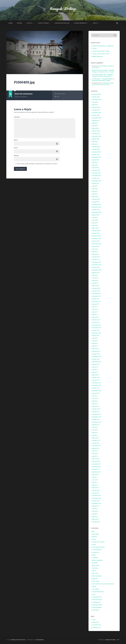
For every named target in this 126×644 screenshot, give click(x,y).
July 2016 (95, 339)
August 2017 (96, 305)
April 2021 (95, 194)
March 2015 (95, 375)
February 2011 (96, 491)
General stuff (96, 553)
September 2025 (97, 100)
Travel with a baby (97, 600)
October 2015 (96, 360)
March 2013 (95, 438)
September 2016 (97, 333)
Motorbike (95, 563)
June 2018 (95, 278)
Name (16, 142)
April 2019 (95, 252)
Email (16, 150)
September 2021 (97, 181)
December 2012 (97, 446)
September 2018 (97, 270)
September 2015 (97, 362)
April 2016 (95, 346)
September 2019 (97, 244)
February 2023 (96, 147)
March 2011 (95, 488)
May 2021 (95, 192)
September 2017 (97, 302)
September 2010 (97, 504)
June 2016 (95, 341)
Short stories (43, 24)
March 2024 (95, 129)
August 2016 (96, 336)
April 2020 (95, 226)
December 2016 (97, 325)
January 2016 (96, 354)
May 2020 (95, 223)
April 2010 (95, 517)
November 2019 (97, 239)
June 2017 (95, 310)
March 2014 (95, 407)
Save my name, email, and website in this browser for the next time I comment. (37, 166)
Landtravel (95, 558)
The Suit (94, 49)
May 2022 (95, 163)
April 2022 (95, 166)
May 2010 (95, 514)
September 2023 (97, 137)
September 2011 (97, 472)
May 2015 (95, 370)
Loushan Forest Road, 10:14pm (101, 52)
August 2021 (96, 184)
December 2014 (97, 383)
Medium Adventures (98, 57)
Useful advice (96, 611)
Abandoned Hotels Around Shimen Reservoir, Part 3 (103, 84)
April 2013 (95, 436)
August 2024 (96, 121)
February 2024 (96, 131)
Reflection (95, 579)
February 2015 (96, 378)
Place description (97, 576)
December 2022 (97, 152)
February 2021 (96, 200)
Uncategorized (96, 603)
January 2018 (96, 291)
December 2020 (97, 205)
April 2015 (95, 373)
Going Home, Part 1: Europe (106, 72)
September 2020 (97, 213)
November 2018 (97, 265)
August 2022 (96, 160)
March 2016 (95, 349)
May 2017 (95, 312)
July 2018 (95, 276)
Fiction (94, 545)
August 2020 (96, 215)
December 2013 (97, 415)
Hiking (20, 24)
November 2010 (97, 499)
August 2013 (96, 425)
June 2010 (95, 512)
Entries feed (95, 623)
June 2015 (95, 367)
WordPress (40, 640)
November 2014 (97, 386)
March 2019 (95, 255)
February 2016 (96, 352)
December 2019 (97, 236)
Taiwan (94, 587)
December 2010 (97, 496)
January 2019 (96, 260)
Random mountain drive (105, 77)
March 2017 (95, 318)
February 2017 (96, 320)
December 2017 (97, 294)
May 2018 (95, 281)
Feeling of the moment (98, 542)
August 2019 (96, 247)
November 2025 (97, 95)
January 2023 (96, 150)
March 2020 (95, 228)
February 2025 (96, 108)
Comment (17, 117)
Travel (29, 24)
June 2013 (95, 430)
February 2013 (96, 441)
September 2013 (97, 423)
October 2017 (96, 299)
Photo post (95, 574)
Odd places (95, 569)
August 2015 (96, 365)
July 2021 (95, 187)
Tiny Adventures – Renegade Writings (102, 79)
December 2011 (97, 465)
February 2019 (96, 257)
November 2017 (97, 297)
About (95, 24)
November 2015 (97, 357)
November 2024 (97, 113)
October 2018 (96, 268)
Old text (94, 571)
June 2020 (95, 221)
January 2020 (96, 234)
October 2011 (96, 470)
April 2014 (95, 404)
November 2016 (97, 328)
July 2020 (95, 218)
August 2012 (96, 449)
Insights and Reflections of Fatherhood (103, 46)
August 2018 (96, 273)
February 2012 (96, 462)
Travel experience (97, 597)
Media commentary (97, 561)
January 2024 (96, 134)
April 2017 (95, 315)
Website (16, 157)
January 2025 (96, 110)
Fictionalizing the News (98, 548)
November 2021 (97, 176)
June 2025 (95, 103)
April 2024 (95, 126)
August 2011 (96, 475)
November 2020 (97, 208)
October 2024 (96, 116)
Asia (93, 532)
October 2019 (96, 242)
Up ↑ (118, 640)
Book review (95, 534)
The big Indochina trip (98, 592)
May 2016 (95, 344)
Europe (94, 540)
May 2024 (95, 124)
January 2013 (96, 444)
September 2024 (97, 118)
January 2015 (96, 381)
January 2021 (96, 202)
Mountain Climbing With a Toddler (101, 81)
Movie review (96, 566)
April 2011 (95, 486)
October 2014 (96, 388)
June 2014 (95, 399)
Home (11, 24)
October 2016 (96, 331)
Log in (94, 620)
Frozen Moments (80, 24)
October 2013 (96, 420)
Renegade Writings (63, 9)
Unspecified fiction (97, 605)
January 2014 (96, 412)
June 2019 (95, 249)
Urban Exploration (62, 24)
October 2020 (96, 210)
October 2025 (96, 97)
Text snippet (95, 590)
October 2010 (96, 501)
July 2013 (95, 428)
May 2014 (95, 402)
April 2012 (95, 457)
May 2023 (95, 142)
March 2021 (95, 197)
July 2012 (95, 451)
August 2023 (96, 139)
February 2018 (96, 289)
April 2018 (95, 284)
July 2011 (95, 478)
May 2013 (95, 433)
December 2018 (97, 263)
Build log (94, 537)
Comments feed (97, 625)
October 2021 (96, 179)
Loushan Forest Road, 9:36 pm (101, 54)
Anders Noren (110, 640)
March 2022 (95, 168)
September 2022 (97, 158)
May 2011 (95, 483)
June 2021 (95, 189)
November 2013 (97, 417)
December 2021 (97, 173)
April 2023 (95, 145)
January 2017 (96, 323)
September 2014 (97, 391)
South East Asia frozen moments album (103, 584)
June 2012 (95, 454)
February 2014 (96, 409)
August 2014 (96, 394)
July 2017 (95, 307)
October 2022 (96, 155)
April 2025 (95, 105)
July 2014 (95, 396)
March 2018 (95, 286)
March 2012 (95, 459)
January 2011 (96, 493)
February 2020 (96, 231)
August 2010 (96, 507)
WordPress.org (96, 628)
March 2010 (95, 520)
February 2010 (96, 522)
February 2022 (96, 171)
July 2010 (95, 509)
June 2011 (95, 480)
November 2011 (97, 467)
